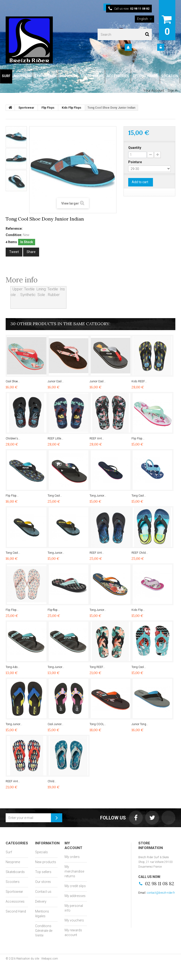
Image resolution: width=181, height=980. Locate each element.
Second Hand (16, 911)
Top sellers (43, 872)
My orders (72, 857)
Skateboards (15, 872)
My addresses (75, 896)
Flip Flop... (138, 439)
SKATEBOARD (45, 76)
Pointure (135, 162)
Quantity (135, 148)
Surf (9, 852)
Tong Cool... (55, 496)
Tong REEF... (97, 667)
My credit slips (75, 886)
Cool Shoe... (13, 381)
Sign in (171, 47)
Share (31, 252)
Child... (52, 781)
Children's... (13, 439)
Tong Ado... (13, 667)
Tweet (14, 252)
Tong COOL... (98, 724)
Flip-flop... (54, 610)
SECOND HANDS (145, 76)
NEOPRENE (23, 76)
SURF (6, 76)
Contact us (43, 892)
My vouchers (74, 920)
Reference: (14, 229)
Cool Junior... (56, 724)
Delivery (41, 901)
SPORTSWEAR (92, 76)
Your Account (142, 47)
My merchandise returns (74, 871)
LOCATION (170, 76)
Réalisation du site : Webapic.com (37, 959)
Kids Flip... (138, 610)
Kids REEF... (139, 381)
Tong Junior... (98, 496)
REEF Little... (55, 439)
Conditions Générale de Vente (44, 931)
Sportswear (14, 892)
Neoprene (13, 862)
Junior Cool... (56, 381)
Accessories (15, 901)
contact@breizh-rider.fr (161, 893)
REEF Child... (140, 553)
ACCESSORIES (118, 76)
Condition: (14, 235)
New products (46, 862)
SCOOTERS (68, 76)
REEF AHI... (97, 439)
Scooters (13, 882)
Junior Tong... (140, 724)
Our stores (43, 882)
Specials (41, 852)
